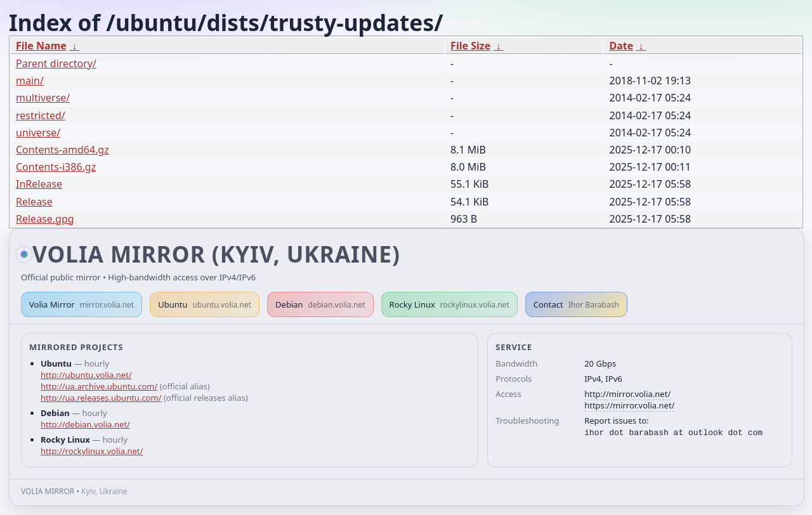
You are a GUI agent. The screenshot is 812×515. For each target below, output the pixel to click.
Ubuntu (205, 304)
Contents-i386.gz (56, 167)
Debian (320, 304)
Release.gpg (45, 219)
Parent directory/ (56, 63)
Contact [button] (576, 304)
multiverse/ (43, 98)
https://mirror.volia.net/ (629, 405)
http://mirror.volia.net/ (627, 394)
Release (34, 202)
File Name (41, 46)
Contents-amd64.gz (62, 150)
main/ (30, 81)
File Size (470, 46)
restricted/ (41, 115)
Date (621, 46)
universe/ (38, 133)
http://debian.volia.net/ (85, 424)
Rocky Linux (449, 304)
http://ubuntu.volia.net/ (86, 375)
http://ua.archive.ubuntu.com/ (99, 386)
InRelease (39, 184)
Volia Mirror (82, 304)
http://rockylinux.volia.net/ (92, 451)
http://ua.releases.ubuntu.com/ (101, 398)
